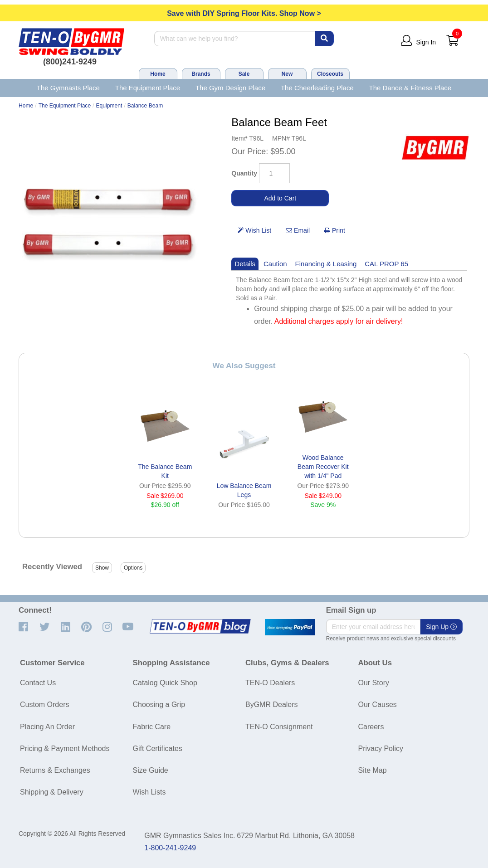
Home (158, 74)
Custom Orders (44, 705)
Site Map (373, 770)
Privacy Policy (381, 749)
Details (245, 264)
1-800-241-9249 (170, 848)
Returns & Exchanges (55, 770)
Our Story (374, 683)
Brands (201, 74)
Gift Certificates (158, 749)
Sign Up (441, 627)
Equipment (109, 106)
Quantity (244, 173)
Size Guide (151, 770)
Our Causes (378, 705)
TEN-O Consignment (279, 727)
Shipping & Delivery (52, 792)
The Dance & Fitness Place (410, 88)
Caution (275, 264)
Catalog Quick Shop (165, 683)
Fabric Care (152, 727)
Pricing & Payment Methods (65, 749)
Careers (371, 727)
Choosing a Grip (159, 705)
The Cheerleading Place (317, 88)
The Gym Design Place (230, 88)
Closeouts (330, 74)
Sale (244, 74)
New (287, 74)
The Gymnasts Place (68, 88)
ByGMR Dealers (272, 705)
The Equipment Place (148, 88)
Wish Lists (149, 792)
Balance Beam (145, 106)
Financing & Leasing (326, 264)
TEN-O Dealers (270, 683)
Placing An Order (47, 727)
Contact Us (38, 683)
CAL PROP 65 (386, 264)
